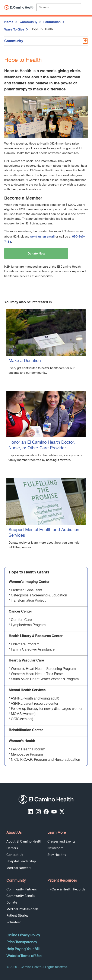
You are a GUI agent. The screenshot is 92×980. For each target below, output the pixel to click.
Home (9, 22)
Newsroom (55, 848)
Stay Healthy (57, 855)
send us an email (42, 236)
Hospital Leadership (21, 861)
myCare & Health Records (66, 889)
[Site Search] (59, 7)
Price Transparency (22, 942)
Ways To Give (14, 29)
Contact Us (15, 855)
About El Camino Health (24, 841)
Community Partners (22, 889)
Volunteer (14, 922)
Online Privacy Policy (23, 935)
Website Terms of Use (24, 956)
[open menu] (84, 7)
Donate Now (36, 253)
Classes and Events (61, 841)
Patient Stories (17, 916)
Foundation (52, 22)
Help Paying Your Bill (23, 949)
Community (28, 22)
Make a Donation (25, 361)
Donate (12, 902)
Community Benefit (21, 896)
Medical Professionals (22, 909)
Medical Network (19, 868)
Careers (12, 848)
